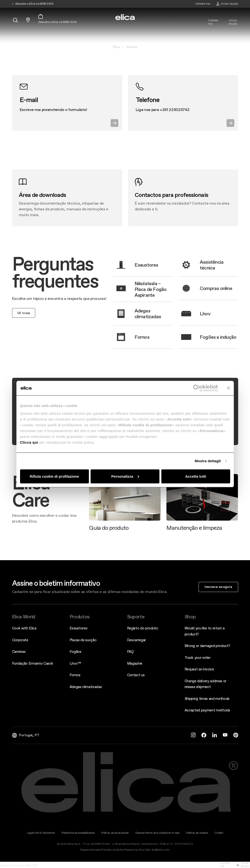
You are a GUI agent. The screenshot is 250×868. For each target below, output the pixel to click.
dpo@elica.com (161, 850)
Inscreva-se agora (218, 587)
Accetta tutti (196, 476)
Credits (219, 833)
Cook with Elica (24, 628)
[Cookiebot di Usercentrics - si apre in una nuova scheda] (197, 388)
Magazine (135, 663)
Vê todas (24, 313)
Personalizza (125, 476)
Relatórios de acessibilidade (78, 833)
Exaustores (79, 628)
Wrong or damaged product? (207, 646)
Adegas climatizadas (86, 687)
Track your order (198, 658)
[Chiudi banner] (229, 388)
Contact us (136, 675)
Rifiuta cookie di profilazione (54, 476)
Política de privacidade (115, 833)
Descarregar (136, 640)
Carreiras (19, 651)
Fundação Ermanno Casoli (32, 663)
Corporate (20, 640)
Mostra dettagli (208, 461)
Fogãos (75, 651)
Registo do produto (143, 628)
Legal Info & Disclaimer (41, 833)
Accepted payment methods (207, 710)
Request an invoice (199, 669)
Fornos (75, 675)
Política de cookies (197, 833)
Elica (116, 47)
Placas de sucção (83, 640)
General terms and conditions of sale (157, 833)
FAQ (130, 651)
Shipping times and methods (207, 699)
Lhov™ (75, 663)
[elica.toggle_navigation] (14, 12)
